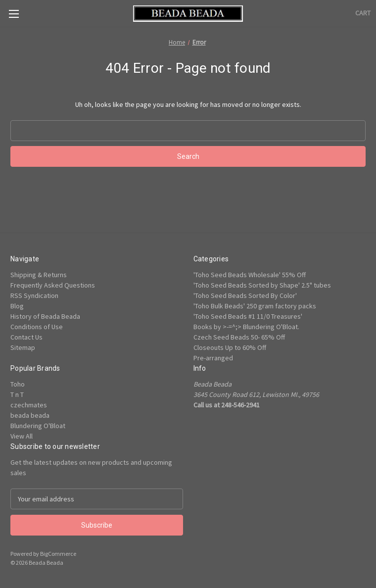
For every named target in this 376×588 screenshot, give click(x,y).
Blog (17, 306)
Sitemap (23, 347)
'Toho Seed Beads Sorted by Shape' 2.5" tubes (262, 285)
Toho (18, 384)
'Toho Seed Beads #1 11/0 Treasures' (248, 316)
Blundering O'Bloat (38, 426)
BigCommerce (58, 554)
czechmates (29, 405)
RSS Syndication (34, 295)
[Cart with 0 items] (363, 13)
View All (22, 436)
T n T (17, 394)
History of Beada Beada (45, 316)
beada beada (30, 415)
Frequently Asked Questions (53, 285)
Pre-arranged (213, 358)
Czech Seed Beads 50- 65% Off (239, 337)
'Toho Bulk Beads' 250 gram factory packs (255, 306)
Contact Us (26, 337)
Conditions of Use (37, 327)
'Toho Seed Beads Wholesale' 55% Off (250, 275)
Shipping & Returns (39, 275)
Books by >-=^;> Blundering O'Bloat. (246, 327)
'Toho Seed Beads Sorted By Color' (245, 295)
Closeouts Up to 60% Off (230, 347)
